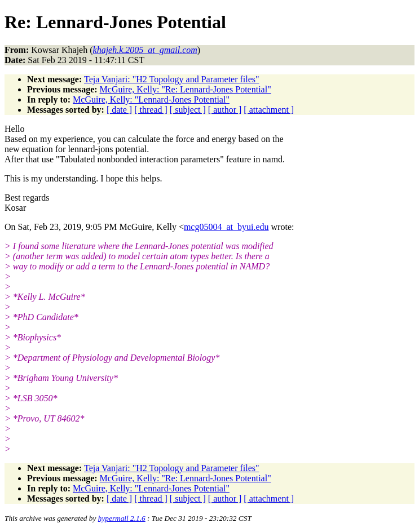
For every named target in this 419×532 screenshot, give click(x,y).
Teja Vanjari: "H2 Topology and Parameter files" (172, 79)
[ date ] (119, 110)
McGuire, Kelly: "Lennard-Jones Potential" (151, 99)
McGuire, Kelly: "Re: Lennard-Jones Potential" (186, 89)
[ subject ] (188, 110)
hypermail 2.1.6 (122, 518)
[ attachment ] (269, 110)
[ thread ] (151, 110)
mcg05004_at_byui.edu (226, 227)
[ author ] (225, 110)
